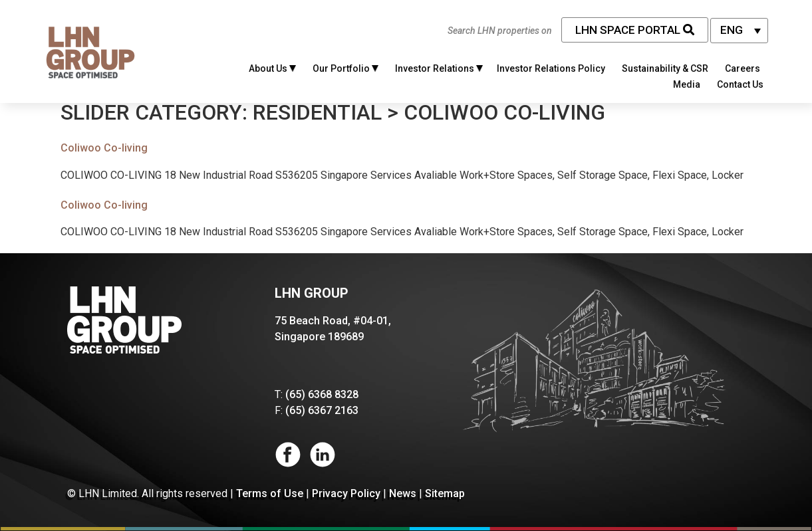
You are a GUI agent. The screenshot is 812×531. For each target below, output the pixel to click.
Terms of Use (270, 493)
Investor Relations (439, 68)
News (403, 493)
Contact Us (740, 84)
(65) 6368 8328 (322, 394)
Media (687, 84)
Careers (743, 68)
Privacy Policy (346, 493)
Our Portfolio (345, 68)
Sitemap (445, 493)
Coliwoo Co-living (104, 148)
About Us (272, 68)
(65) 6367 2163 (322, 410)
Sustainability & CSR (665, 68)
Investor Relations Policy (551, 68)
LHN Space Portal (635, 30)
